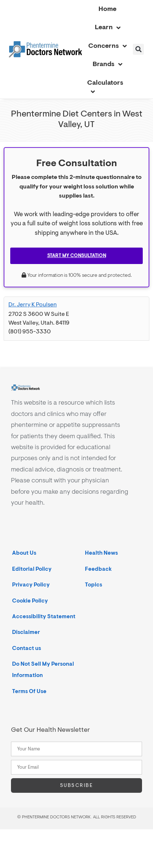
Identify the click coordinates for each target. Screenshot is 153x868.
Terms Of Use (29, 691)
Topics (94, 585)
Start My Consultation (77, 256)
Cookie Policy (30, 601)
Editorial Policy (32, 569)
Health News (101, 553)
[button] (138, 49)
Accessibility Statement (44, 617)
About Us (24, 553)
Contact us (27, 648)
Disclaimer (26, 632)
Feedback (98, 569)
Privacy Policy (31, 585)
